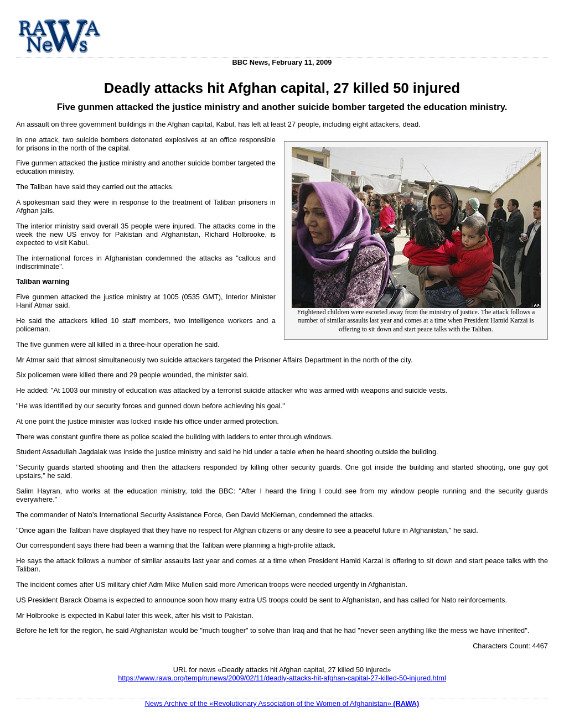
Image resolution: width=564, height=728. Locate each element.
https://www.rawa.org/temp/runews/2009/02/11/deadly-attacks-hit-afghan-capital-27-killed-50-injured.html (282, 678)
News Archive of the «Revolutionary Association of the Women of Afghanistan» (282, 703)
